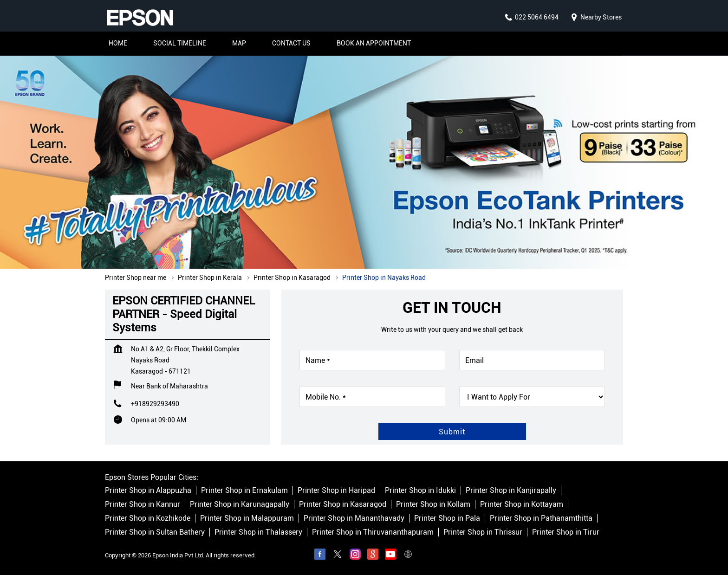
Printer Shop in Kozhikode (148, 518)
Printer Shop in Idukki (420, 490)
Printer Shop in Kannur (143, 504)
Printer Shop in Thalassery (258, 532)
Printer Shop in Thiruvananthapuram (373, 532)
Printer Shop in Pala (447, 518)
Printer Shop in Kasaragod (343, 504)
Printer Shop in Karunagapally (240, 504)
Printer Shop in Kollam (433, 504)
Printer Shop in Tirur (566, 532)
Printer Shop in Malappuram (247, 518)
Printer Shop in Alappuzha (148, 490)
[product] (532, 397)
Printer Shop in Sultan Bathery (155, 532)
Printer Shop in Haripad (336, 490)
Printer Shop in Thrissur (483, 532)
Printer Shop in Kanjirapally (511, 490)
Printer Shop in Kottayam (522, 504)
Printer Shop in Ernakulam (244, 490)
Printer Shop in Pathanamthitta (541, 518)
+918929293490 (155, 404)
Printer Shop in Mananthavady (354, 518)
